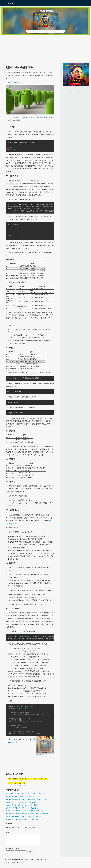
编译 (15, 82)
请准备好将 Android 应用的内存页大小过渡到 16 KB (22, 819)
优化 (11, 82)
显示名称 (10, 851)
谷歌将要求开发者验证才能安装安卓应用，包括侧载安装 (24, 816)
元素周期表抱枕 (40, 755)
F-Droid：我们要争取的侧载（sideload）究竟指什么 (22, 805)
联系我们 (7, 864)
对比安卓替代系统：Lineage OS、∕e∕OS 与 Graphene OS (23, 797)
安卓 (8, 82)
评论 (8, 833)
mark (11, 783)
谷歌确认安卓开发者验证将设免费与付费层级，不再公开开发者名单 (27, 814)
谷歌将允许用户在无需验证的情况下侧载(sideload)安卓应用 (24, 802)
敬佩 (16, 783)
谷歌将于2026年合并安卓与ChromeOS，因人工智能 (22, 808)
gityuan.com (13, 742)
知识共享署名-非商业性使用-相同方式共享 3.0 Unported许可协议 (28, 861)
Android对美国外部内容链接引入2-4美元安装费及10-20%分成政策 (26, 794)
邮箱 (17, 851)
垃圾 (20, 783)
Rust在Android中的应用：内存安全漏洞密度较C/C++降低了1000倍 (27, 799)
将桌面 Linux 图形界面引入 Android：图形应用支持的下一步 (25, 811)
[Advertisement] (45, 49)
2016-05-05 (21, 82)
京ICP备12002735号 (14, 864)
